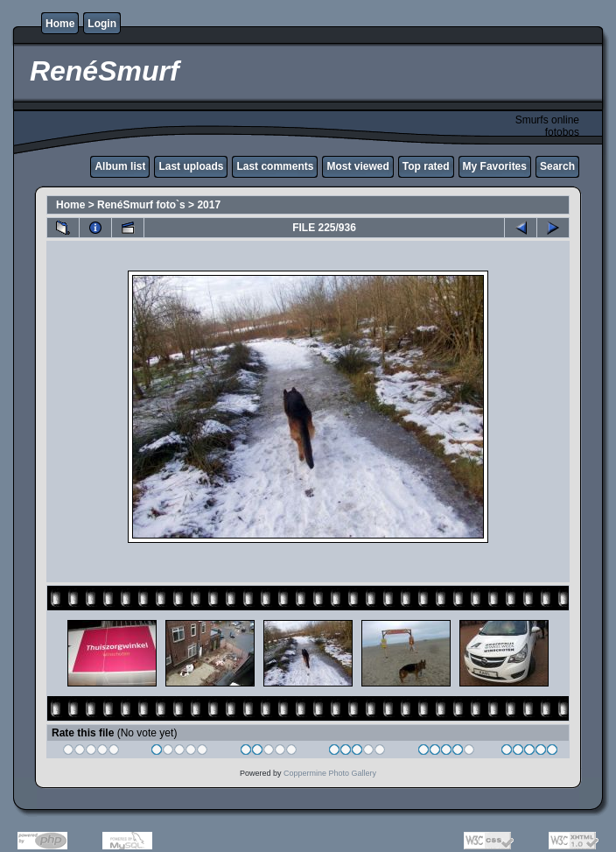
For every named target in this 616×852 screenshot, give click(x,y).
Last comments (275, 166)
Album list (120, 166)
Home (60, 24)
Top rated (426, 166)
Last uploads (191, 166)
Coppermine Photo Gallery (330, 773)
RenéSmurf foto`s (141, 205)
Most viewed (357, 166)
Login (102, 24)
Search (557, 166)
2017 (209, 205)
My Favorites (495, 166)
